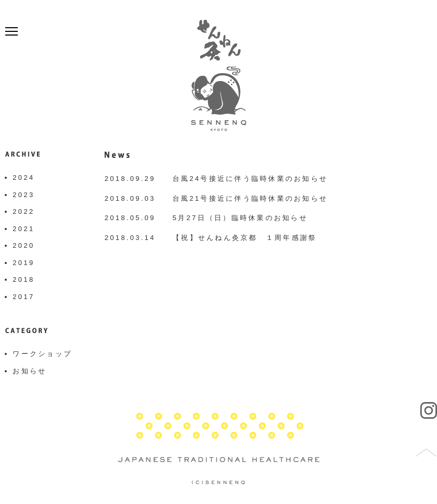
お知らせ (30, 371)
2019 (24, 263)
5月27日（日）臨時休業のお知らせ (240, 218)
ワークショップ (42, 354)
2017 (24, 297)
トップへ (427, 453)
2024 (24, 177)
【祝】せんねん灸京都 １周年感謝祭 (245, 238)
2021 (24, 229)
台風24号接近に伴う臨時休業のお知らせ (250, 179)
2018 (24, 279)
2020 (24, 245)
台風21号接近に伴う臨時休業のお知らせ (250, 198)
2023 (24, 195)
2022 (24, 211)
